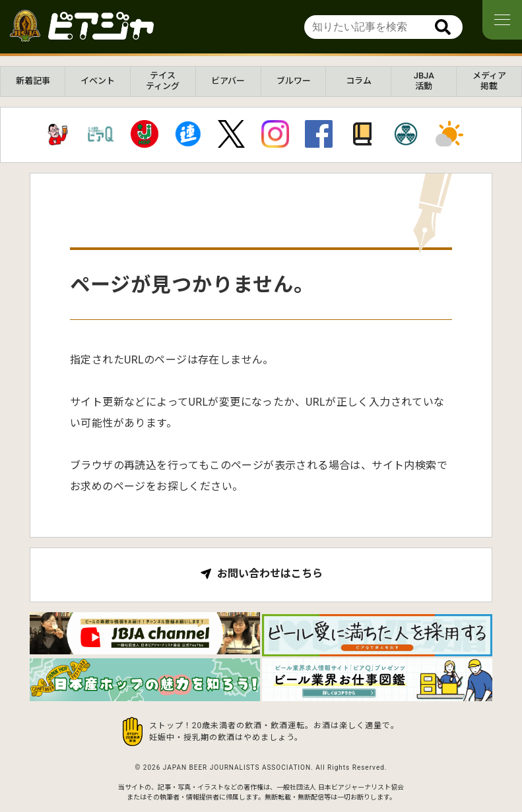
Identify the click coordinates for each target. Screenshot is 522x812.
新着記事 (33, 81)
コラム (359, 81)
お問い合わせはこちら (270, 574)
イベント (98, 81)
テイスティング (163, 81)
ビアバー (228, 81)
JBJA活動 (424, 81)
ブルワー (294, 81)
